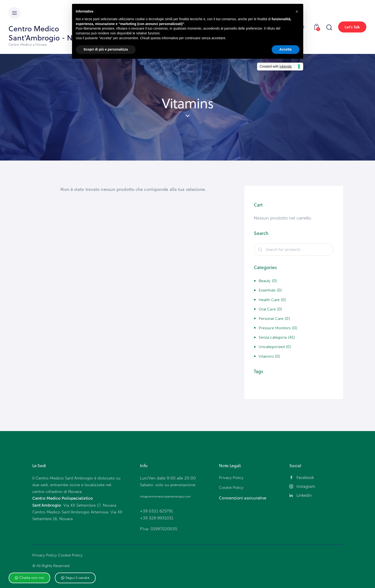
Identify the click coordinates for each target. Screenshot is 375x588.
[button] (30, 578)
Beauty (265, 281)
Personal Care (272, 318)
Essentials (268, 290)
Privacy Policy (45, 555)
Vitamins (267, 356)
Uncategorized (273, 347)
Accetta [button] (286, 49)
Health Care (270, 300)
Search (260, 249)
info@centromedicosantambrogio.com (165, 497)
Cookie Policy (72, 555)
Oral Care (268, 309)
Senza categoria (274, 337)
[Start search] (329, 28)
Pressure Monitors (276, 328)
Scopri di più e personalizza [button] (106, 49)
